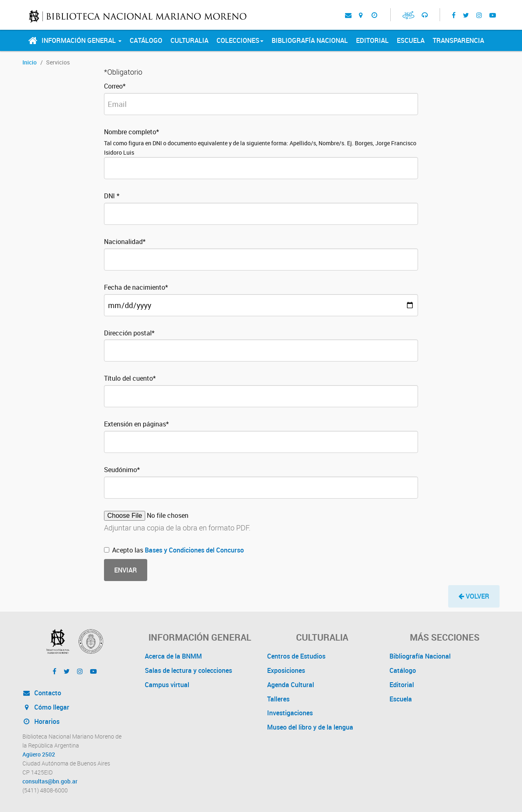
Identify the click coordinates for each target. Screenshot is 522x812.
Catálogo (146, 40)
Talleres (278, 699)
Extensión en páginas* (136, 424)
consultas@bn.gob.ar (50, 781)
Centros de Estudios (296, 656)
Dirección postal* (129, 333)
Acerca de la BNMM (173, 656)
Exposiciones (286, 670)
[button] (474, 596)
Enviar (126, 570)
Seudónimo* (122, 470)
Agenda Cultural (291, 685)
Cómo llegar (46, 707)
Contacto (42, 693)
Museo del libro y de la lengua (310, 727)
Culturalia (189, 40)
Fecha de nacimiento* (136, 287)
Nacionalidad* (125, 242)
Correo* (115, 86)
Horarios (41, 721)
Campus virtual (167, 685)
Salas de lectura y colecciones (188, 670)
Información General (82, 40)
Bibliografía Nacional (310, 40)
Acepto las (174, 550)
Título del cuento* (130, 378)
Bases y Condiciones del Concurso (194, 550)
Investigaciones (290, 713)
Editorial (372, 40)
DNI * (112, 196)
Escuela (411, 40)
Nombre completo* (132, 132)
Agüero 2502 (39, 754)
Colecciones (240, 40)
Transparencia (458, 40)
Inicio (30, 62)
